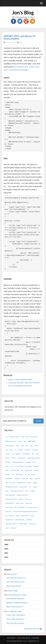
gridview (37, 470)
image (33, 474)
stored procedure (32, 507)
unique (32, 516)
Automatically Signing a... (16, 599)
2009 (6, 545)
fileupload (36, 466)
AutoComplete (10, 446)
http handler (19, 474)
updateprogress (20, 520)
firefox (7, 470)
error (12, 466)
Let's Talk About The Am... (16, 582)
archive (20, 441)
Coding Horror (12, 574)
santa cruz (28, 499)
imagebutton (9, 479)
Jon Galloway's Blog (14, 611)
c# (15, 450)
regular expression (22, 495)
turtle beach (25, 516)
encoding (28, 462)
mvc (30, 487)
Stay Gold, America (14, 586)
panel (7, 491)
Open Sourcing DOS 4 (15, 607)
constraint (35, 450)
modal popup (23, 487)
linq (7, 483)
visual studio (23, 524)
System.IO (8, 511)
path (27, 491)
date (33, 454)
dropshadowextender (33, 458)
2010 (6, 549)
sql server (22, 507)
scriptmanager (10, 503)
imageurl (17, 479)
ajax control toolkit (32, 437)
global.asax (29, 470)
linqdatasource (21, 483)
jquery (31, 479)
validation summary (11, 524)
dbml (38, 454)
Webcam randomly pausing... (17, 603)
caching (20, 450)
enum (7, 466)
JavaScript (25, 479)
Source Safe (9, 507)
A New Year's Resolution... (16, 615)
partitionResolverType (17, 491)
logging (35, 483)
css (12, 454)
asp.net (32, 441)
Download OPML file (33, 629)
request (21, 499)
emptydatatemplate (18, 462)
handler (8, 474)
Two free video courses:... (16, 623)
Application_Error (11, 441)
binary (18, 446)
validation (29, 520)
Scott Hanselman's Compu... (17, 595)
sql (15, 507)
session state (20, 503)
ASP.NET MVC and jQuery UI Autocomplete (19, 37)
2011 (6, 553)
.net (6, 437)
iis (29, 474)
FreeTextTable (15, 470)
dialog (7, 458)
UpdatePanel (9, 520)
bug (6, 450)
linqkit (29, 483)
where (7, 528)
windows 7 (14, 528)
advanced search (14, 437)
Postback (33, 491)
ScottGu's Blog (12, 591)
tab (6, 516)
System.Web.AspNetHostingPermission (25, 511)
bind (22, 446)
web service (33, 524)
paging (35, 487)
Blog (20, 42)
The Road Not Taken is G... (17, 578)
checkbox (27, 450)
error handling (19, 466)
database (18, 454)
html (13, 474)
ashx (25, 441)
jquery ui (38, 479)
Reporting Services (11, 499)
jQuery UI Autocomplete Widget (20, 379)
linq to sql (12, 483)
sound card (29, 503)
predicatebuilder (10, 495)
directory (13, 458)
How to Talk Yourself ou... (16, 619)
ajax (23, 437)
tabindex (11, 516)
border (36, 446)
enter (34, 462)
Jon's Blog (23, 13)
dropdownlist (21, 458)
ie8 (26, 474)
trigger (18, 516)
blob (27, 446)
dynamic (8, 462)
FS (38, 641)
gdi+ (22, 470)
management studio (11, 487)
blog (31, 446)
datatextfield (26, 454)
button (11, 450)
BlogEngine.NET (16, 641)
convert (8, 454)
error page (28, 466)
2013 (6, 557)
